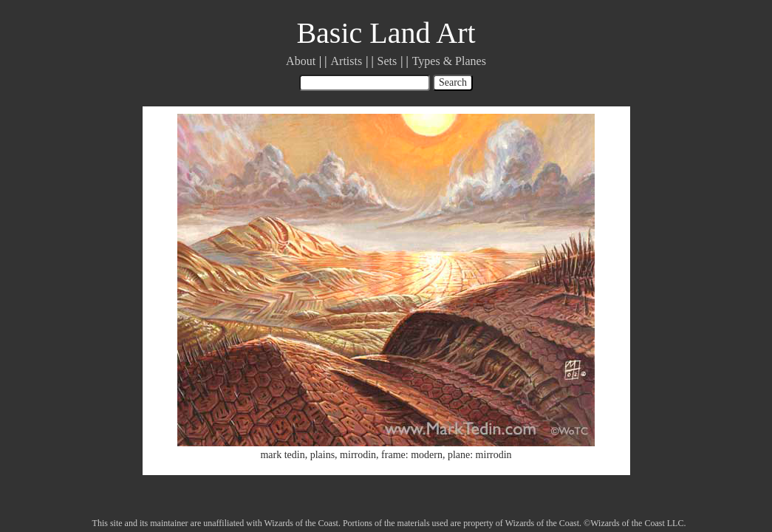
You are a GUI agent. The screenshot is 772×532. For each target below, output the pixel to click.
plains (322, 455)
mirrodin (358, 455)
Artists (347, 61)
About (301, 61)
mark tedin (282, 455)
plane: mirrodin (480, 455)
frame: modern (412, 455)
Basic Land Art (386, 33)
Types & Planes (449, 61)
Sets (387, 61)
